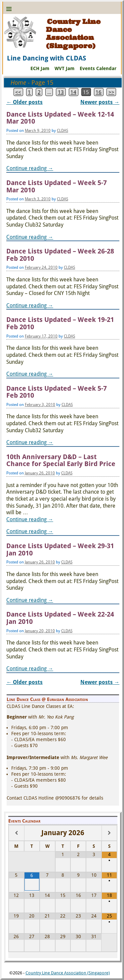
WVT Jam (64, 68)
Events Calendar (98, 68)
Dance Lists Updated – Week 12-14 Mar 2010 (60, 118)
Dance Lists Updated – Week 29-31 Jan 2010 (60, 550)
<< (18, 92)
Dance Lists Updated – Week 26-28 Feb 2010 (60, 255)
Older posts (24, 102)
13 (61, 92)
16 (99, 92)
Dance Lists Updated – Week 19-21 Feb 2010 (60, 323)
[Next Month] (109, 833)
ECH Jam (40, 68)
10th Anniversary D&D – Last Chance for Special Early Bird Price (61, 461)
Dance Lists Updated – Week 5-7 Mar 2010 (57, 187)
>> (111, 92)
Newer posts (100, 102)
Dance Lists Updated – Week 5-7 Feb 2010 (57, 392)
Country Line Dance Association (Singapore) (73, 34)
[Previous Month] (17, 833)
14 (73, 92)
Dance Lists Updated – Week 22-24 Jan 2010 (60, 618)
